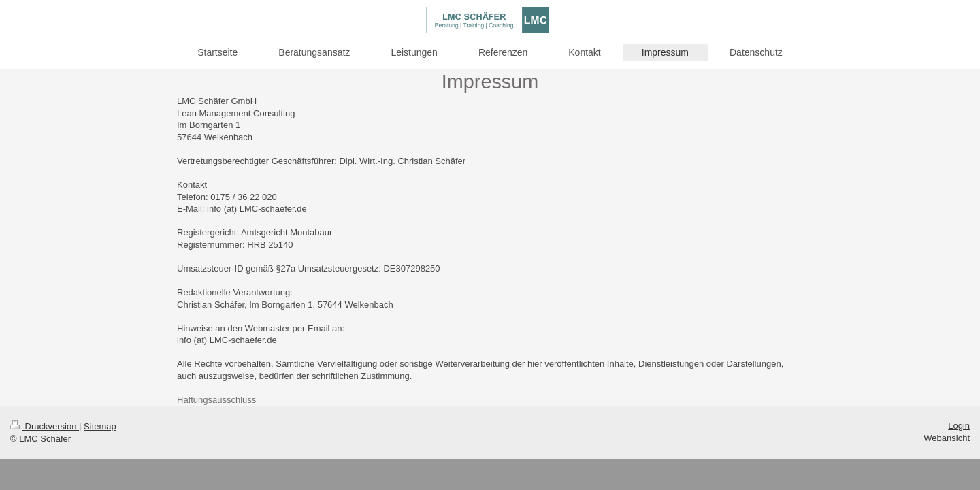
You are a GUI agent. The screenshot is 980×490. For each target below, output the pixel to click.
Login (959, 426)
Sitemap (100, 426)
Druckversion (45, 426)
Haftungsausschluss (216, 400)
